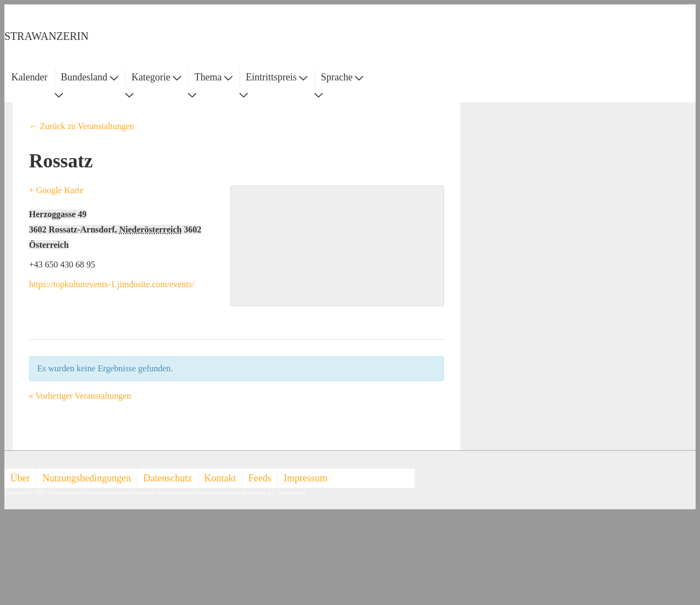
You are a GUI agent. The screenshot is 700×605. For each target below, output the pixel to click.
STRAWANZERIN (46, 36)
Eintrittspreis (277, 77)
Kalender (30, 77)
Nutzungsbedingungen (86, 478)
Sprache (342, 77)
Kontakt (220, 478)
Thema (214, 77)
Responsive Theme (330, 493)
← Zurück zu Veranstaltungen (81, 126)
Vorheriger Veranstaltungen (80, 396)
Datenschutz (168, 478)
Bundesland (89, 77)
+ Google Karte (56, 190)
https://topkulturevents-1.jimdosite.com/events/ (112, 284)
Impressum (306, 478)
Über (20, 478)
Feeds (260, 478)
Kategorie (156, 77)
